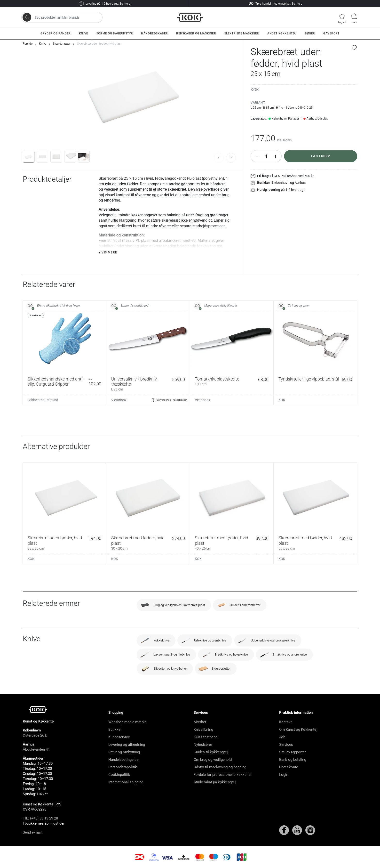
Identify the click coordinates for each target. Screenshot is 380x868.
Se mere (125, 4)
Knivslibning (203, 730)
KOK (255, 90)
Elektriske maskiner (242, 33)
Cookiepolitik (119, 775)
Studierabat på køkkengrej (215, 782)
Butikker (115, 730)
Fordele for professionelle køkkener (223, 775)
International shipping (126, 782)
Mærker (200, 722)
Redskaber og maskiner (196, 33)
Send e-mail (32, 832)
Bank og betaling (293, 760)
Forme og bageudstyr (115, 33)
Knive (84, 33)
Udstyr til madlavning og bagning (220, 767)
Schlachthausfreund (43, 400)
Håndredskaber (154, 33)
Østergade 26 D (35, 735)
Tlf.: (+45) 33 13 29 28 (40, 818)
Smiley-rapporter (293, 752)
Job (282, 737)
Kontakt (285, 722)
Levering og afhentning (127, 745)
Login (284, 775)
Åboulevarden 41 (36, 749)
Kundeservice (119, 737)
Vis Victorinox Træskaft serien (169, 400)
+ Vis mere (108, 252)
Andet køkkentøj (282, 33)
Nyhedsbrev (203, 745)
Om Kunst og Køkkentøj (298, 730)
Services (286, 745)
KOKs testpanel (206, 737)
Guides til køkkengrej (211, 752)
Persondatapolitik (123, 767)
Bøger (310, 33)
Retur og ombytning (124, 752)
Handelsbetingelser (124, 760)
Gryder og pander (56, 33)
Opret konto (289, 767)
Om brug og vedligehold (213, 760)
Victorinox (119, 400)
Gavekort (331, 33)
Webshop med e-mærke (127, 722)
